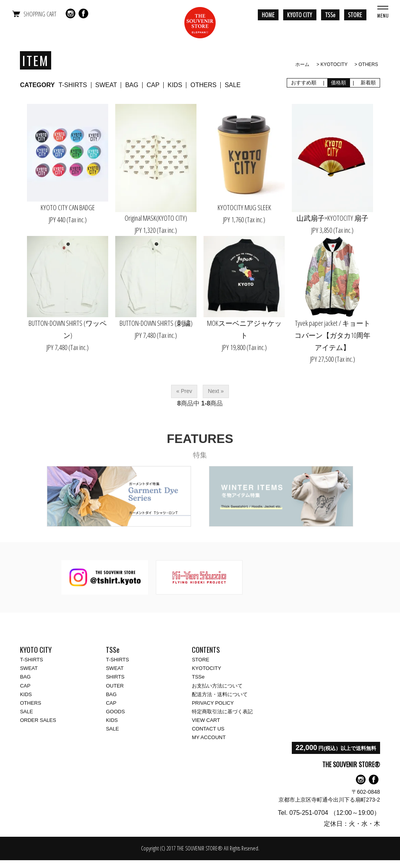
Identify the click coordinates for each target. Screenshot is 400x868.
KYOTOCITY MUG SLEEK (244, 207)
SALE (233, 85)
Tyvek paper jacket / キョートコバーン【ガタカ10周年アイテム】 (332, 335)
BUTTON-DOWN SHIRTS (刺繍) (156, 323)
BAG (132, 85)
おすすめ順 (304, 83)
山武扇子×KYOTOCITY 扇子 (332, 218)
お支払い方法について (217, 686)
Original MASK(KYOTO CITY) (156, 218)
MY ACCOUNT (209, 737)
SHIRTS (115, 677)
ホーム (302, 64)
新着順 (368, 83)
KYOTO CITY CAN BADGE (68, 207)
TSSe (198, 677)
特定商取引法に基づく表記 (222, 712)
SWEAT (106, 85)
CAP (153, 85)
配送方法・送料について (220, 694)
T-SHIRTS (73, 85)
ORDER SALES (38, 720)
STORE (201, 660)
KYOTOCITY (334, 64)
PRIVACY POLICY (213, 703)
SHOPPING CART (40, 14)
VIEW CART (206, 720)
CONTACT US (208, 729)
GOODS (115, 712)
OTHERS (368, 64)
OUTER (115, 686)
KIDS (175, 85)
